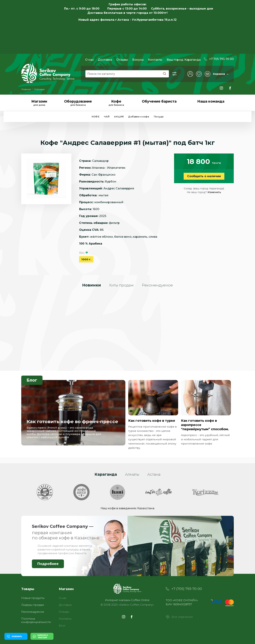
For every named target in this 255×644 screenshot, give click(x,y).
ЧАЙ (107, 117)
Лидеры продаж (33, 605)
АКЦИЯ (119, 117)
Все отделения (179, 617)
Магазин (39, 89)
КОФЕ (96, 117)
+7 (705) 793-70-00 (187, 589)
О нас (89, 60)
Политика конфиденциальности (36, 620)
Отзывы (122, 60)
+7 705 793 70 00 (219, 59)
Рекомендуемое (33, 612)
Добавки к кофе (139, 117)
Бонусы (138, 60)
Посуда (159, 117)
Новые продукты (33, 598)
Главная (26, 89)
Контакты (155, 60)
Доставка (105, 60)
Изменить (214, 192)
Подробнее (48, 564)
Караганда (192, 60)
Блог (32, 380)
